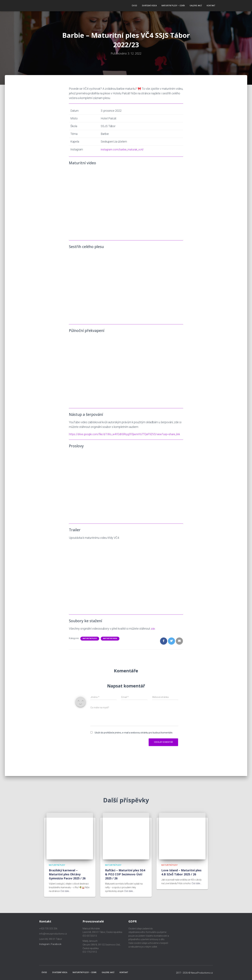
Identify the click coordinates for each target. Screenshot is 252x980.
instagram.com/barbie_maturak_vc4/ (122, 148)
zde (153, 631)
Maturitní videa (110, 641)
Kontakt (211, 5)
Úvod (134, 5)
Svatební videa (149, 5)
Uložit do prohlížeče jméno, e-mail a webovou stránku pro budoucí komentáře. (134, 735)
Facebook (56, 944)
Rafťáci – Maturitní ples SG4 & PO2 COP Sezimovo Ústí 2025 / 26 (125, 874)
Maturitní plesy (90, 641)
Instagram (44, 944)
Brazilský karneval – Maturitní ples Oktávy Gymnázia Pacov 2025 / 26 (67, 874)
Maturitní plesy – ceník (173, 5)
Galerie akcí (196, 5)
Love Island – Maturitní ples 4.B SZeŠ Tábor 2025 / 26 (181, 872)
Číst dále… (65, 891)
